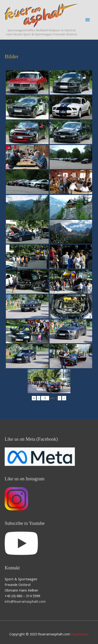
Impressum (80, 634)
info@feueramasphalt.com (25, 601)
